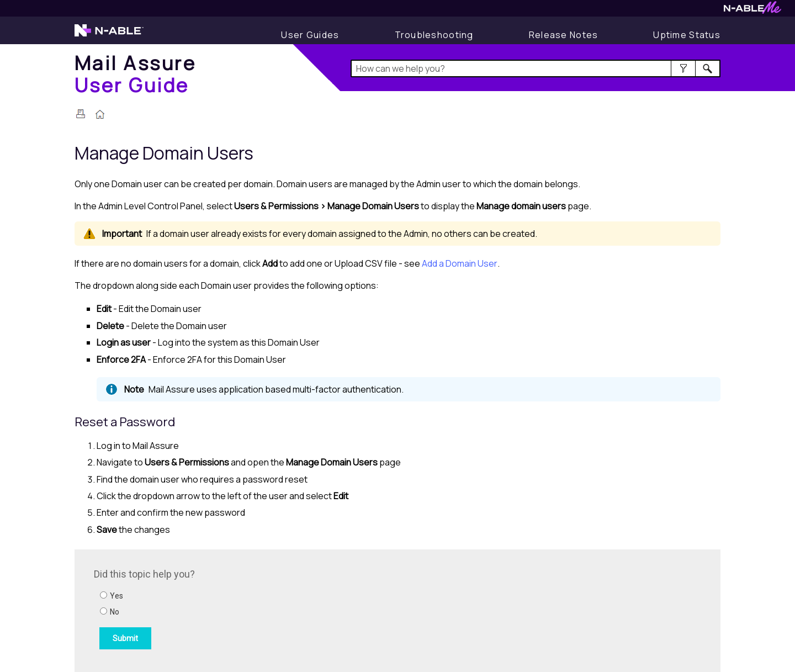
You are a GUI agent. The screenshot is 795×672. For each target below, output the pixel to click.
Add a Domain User (460, 263)
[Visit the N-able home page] (109, 35)
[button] (683, 68)
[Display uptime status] (687, 35)
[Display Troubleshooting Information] (434, 35)
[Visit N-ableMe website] (752, 11)
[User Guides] (310, 35)
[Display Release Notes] (564, 35)
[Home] (135, 74)
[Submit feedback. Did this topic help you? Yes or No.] (243, 609)
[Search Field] (536, 68)
